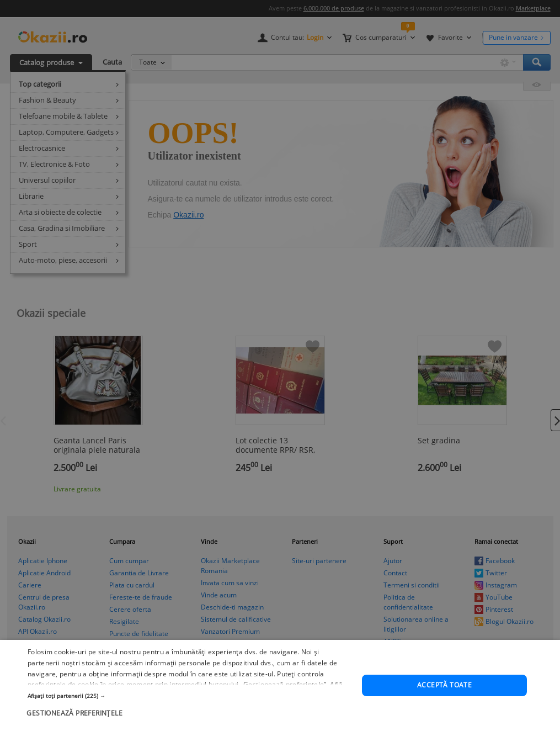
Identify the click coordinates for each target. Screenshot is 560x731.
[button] (190, 696)
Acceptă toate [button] (444, 685)
